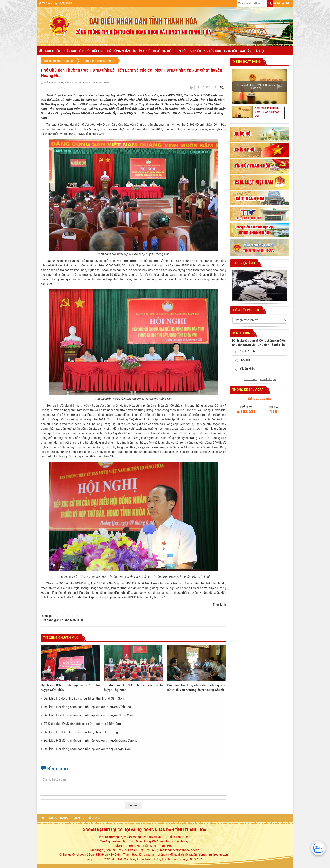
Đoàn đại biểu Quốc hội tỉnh (84, 51)
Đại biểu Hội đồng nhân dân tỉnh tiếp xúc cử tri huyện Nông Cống (89, 715)
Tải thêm (134, 805)
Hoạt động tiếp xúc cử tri (98, 61)
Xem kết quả (268, 379)
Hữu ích (245, 360)
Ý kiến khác (247, 368)
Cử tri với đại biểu (160, 51)
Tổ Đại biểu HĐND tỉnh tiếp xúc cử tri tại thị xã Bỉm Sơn (82, 724)
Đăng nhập (283, 3)
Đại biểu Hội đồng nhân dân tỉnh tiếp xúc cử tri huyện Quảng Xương (90, 741)
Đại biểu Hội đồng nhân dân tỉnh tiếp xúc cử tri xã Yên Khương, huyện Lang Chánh (197, 688)
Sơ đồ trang (59, 818)
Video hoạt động (246, 62)
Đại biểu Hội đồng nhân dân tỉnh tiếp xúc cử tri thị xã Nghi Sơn (87, 749)
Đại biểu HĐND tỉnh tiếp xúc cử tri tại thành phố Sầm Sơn (84, 698)
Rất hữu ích (247, 351)
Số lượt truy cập (260, 399)
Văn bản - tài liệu (252, 51)
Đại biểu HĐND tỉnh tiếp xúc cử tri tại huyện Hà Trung (81, 732)
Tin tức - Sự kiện (188, 51)
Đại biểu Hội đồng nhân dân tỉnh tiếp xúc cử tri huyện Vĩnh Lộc (87, 707)
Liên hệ (79, 818)
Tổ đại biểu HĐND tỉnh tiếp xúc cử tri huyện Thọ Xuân (133, 688)
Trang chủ (40, 51)
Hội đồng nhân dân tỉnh (126, 51)
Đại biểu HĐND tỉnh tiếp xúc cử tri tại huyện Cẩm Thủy (70, 688)
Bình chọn (250, 379)
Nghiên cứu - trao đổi (220, 51)
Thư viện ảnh (244, 263)
